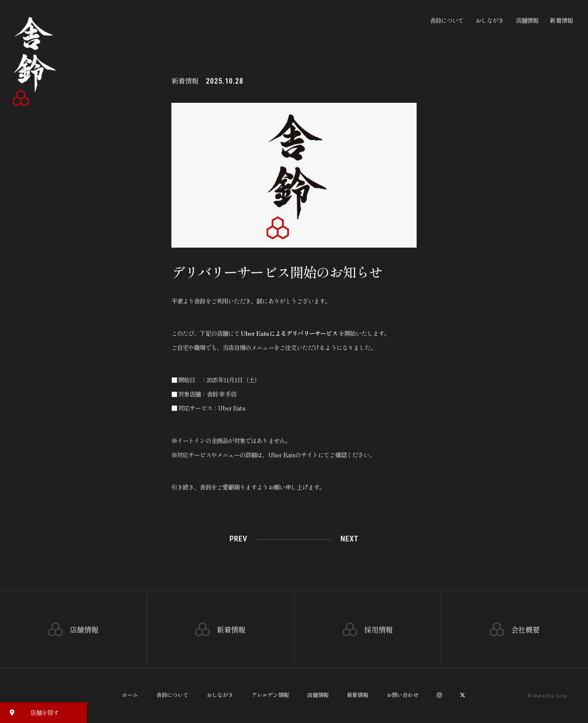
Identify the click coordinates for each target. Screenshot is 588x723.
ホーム (130, 695)
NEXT (349, 539)
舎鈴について (447, 20)
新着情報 (561, 20)
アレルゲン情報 (270, 695)
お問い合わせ (403, 695)
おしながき (490, 20)
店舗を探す (31, 712)
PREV (238, 539)
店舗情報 (527, 20)
